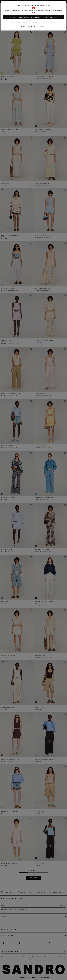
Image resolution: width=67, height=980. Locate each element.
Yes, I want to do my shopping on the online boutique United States (33, 17)
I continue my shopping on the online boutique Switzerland (34, 22)
